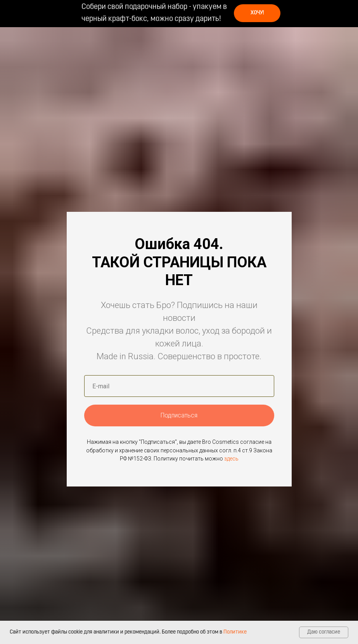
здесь (231, 459)
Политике (235, 632)
